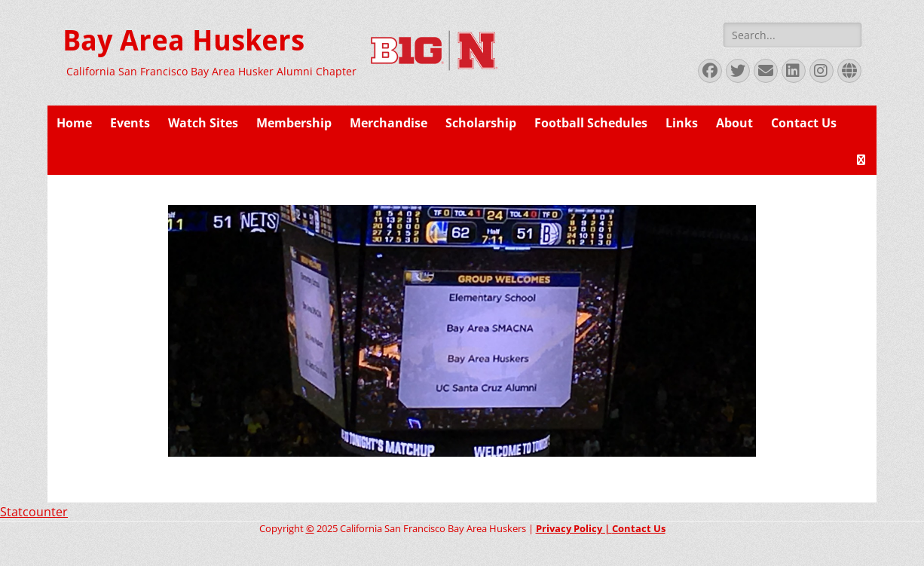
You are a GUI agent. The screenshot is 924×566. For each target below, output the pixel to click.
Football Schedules (591, 123)
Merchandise (389, 123)
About (734, 123)
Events (130, 123)
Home (74, 123)
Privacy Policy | (574, 528)
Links (682, 123)
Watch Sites (203, 123)
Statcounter (34, 512)
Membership (294, 123)
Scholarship (481, 123)
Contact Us (804, 123)
